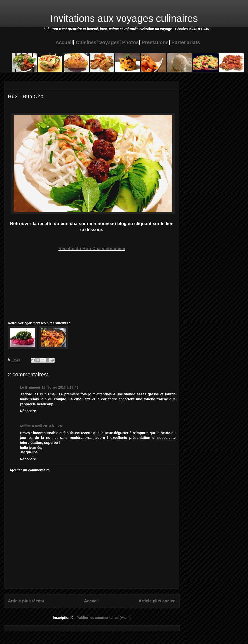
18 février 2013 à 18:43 (60, 387)
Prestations (155, 42)
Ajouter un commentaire (30, 470)
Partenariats (186, 42)
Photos (130, 42)
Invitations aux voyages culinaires (124, 18)
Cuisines (86, 42)
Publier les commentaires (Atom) (104, 618)
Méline (25, 426)
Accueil (64, 42)
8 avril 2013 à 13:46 (48, 426)
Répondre (28, 411)
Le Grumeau (30, 387)
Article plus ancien (157, 601)
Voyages (109, 42)
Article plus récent (26, 601)
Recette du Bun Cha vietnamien (92, 249)
